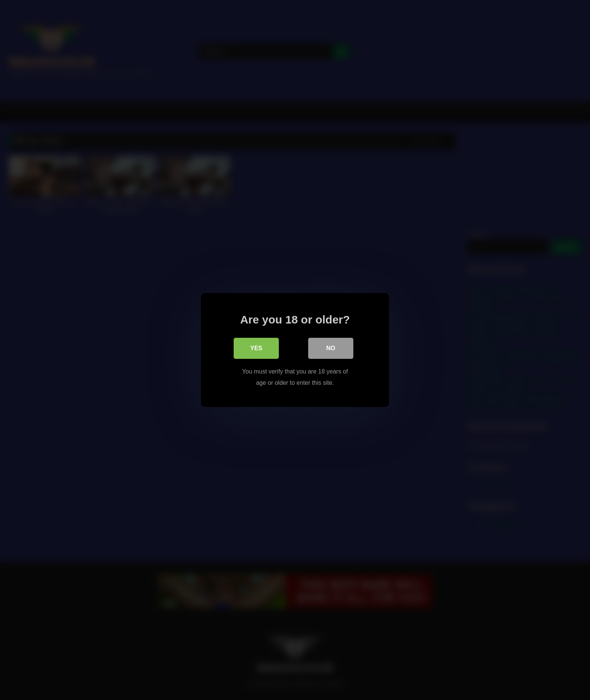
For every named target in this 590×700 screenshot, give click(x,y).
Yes (256, 348)
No (331, 348)
